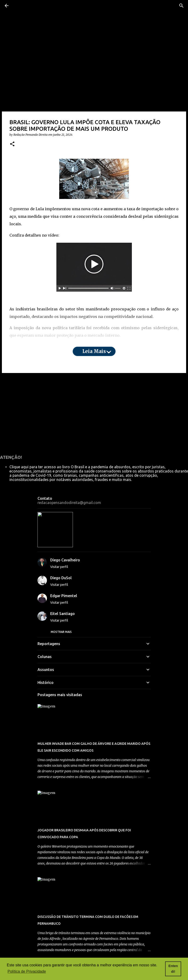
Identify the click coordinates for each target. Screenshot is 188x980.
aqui (28, 347)
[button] (12, 144)
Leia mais (94, 351)
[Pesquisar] (181, 6)
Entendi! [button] (173, 969)
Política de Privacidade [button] (27, 971)
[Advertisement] (94, 413)
